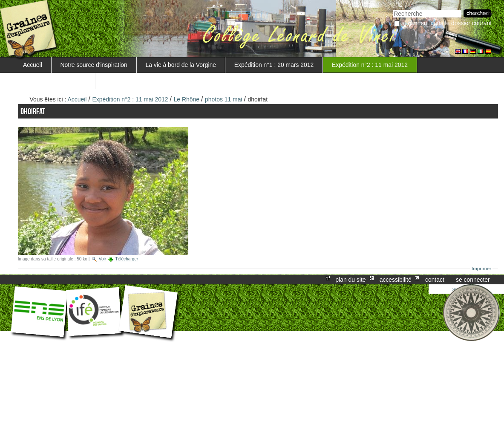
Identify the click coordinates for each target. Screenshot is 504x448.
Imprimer (482, 269)
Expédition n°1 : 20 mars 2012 (274, 65)
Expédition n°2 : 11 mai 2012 (370, 65)
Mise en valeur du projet (55, 81)
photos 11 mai (223, 99)
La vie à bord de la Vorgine (181, 65)
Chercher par (393, 9)
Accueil (33, 65)
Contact (435, 280)
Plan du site (350, 280)
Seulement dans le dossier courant (446, 23)
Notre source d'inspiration (94, 65)
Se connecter (473, 280)
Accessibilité (396, 280)
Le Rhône (187, 99)
